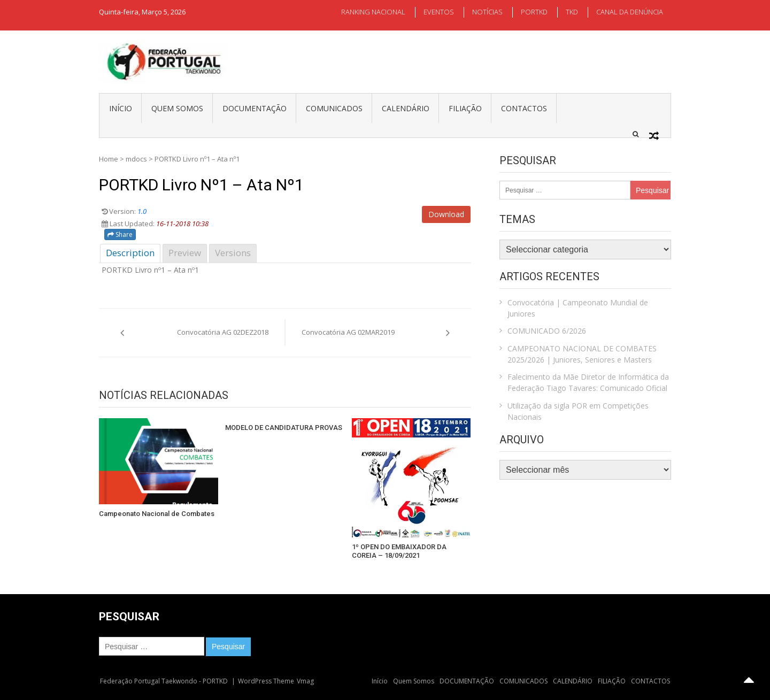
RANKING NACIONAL (373, 12)
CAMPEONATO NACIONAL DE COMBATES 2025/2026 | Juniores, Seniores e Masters (582, 354)
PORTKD (534, 12)
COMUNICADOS (334, 108)
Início (121, 108)
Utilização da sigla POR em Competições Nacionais (578, 411)
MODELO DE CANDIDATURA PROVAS (284, 428)
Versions (233, 253)
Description (130, 253)
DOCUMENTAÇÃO (255, 108)
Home (109, 159)
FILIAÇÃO (465, 108)
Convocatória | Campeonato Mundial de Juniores (578, 308)
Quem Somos (177, 108)
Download (446, 214)
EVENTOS (439, 12)
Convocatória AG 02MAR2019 (348, 332)
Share (120, 234)
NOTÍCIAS (487, 12)
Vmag (305, 681)
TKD (572, 12)
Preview (185, 253)
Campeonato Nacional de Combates (157, 514)
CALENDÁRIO (406, 108)
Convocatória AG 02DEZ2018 (223, 332)
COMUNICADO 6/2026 (547, 331)
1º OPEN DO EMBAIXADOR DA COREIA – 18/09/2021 (399, 551)
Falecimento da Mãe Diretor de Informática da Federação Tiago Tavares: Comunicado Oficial (588, 382)
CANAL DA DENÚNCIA (630, 12)
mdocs (136, 159)
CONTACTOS (524, 108)
